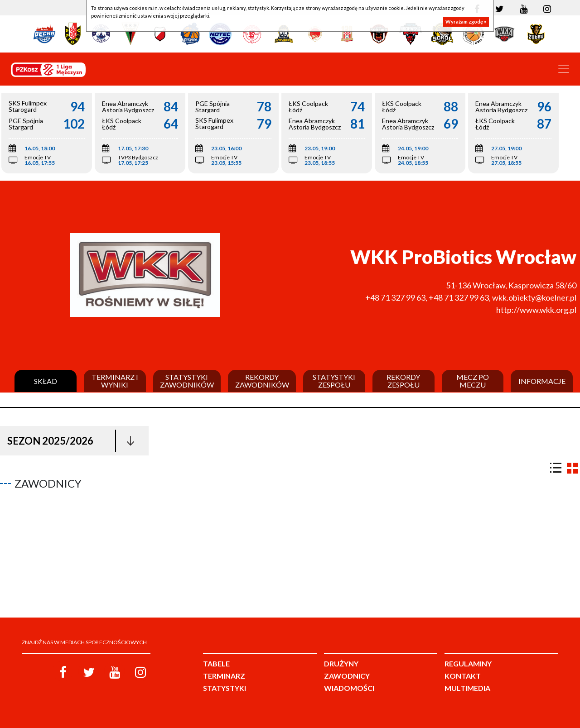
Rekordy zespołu (403, 381)
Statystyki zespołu (334, 381)
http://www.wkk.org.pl (536, 310)
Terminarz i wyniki (115, 381)
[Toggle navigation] (564, 69)
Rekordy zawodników (262, 381)
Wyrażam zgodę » (466, 22)
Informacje (542, 381)
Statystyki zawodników (187, 381)
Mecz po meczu (473, 381)
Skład (46, 381)
